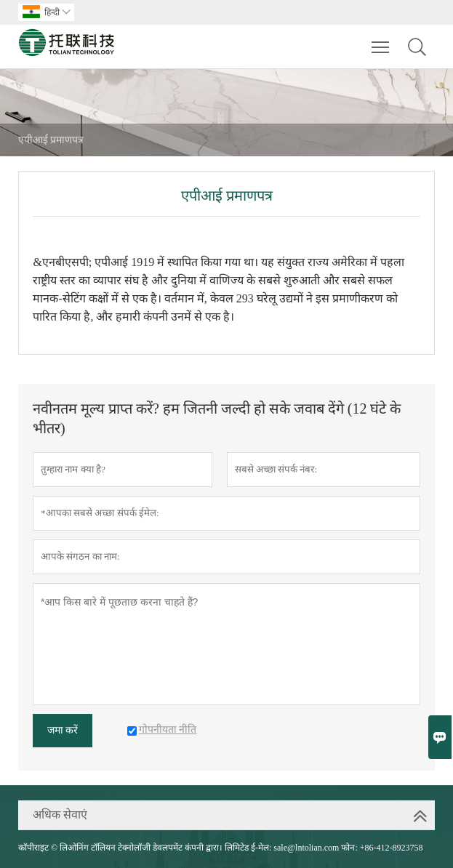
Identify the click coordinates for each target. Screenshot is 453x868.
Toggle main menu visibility (381, 40)
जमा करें (63, 730)
